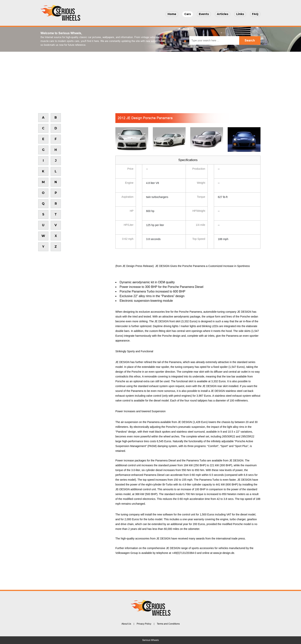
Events (204, 14)
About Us (126, 624)
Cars (188, 14)
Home (172, 14)
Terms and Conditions (168, 624)
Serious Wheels (150, 640)
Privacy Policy (144, 624)
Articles (223, 14)
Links (240, 14)
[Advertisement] (150, 81)
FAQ (255, 14)
